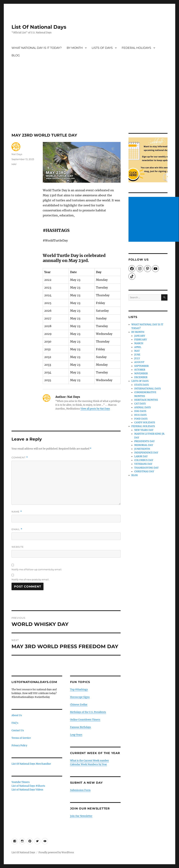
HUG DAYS (140, 415)
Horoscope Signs (80, 697)
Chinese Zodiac (79, 705)
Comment (20, 458)
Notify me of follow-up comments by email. (37, 569)
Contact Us (18, 730)
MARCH (139, 343)
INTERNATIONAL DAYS (148, 389)
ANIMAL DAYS (143, 407)
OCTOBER (140, 370)
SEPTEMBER (141, 366)
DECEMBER (141, 377)
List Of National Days (39, 27)
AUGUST (139, 362)
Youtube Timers (21, 782)
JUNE (137, 355)
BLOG (16, 55)
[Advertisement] (90, 106)
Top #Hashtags (79, 690)
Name (17, 512)
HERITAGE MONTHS (146, 400)
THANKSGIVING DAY (146, 468)
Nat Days (17, 154)
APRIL (138, 347)
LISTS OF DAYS (102, 48)
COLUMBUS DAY (144, 460)
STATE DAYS (142, 385)
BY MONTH (75, 48)
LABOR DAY (141, 456)
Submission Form (80, 790)
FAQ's (15, 723)
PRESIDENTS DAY (144, 441)
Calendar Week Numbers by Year (89, 764)
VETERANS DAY (143, 464)
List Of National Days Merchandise (31, 764)
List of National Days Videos (27, 790)
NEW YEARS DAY (144, 430)
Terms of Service (21, 738)
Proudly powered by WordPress (56, 852)
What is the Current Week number (89, 761)
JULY (137, 358)
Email (17, 529)
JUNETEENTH (142, 449)
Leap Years (76, 735)
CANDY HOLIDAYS (145, 423)
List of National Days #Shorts (28, 786)
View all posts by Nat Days (95, 409)
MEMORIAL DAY (144, 445)
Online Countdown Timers (85, 720)
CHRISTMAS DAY (144, 472)
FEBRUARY (141, 340)
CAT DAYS (140, 404)
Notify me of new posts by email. (30, 579)
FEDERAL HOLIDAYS (136, 48)
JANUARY (140, 336)
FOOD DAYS (141, 419)
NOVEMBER (141, 374)
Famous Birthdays (81, 727)
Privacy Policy (19, 746)
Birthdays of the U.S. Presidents (88, 712)
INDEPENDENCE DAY (146, 453)
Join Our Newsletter (81, 816)
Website (18, 547)
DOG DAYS (140, 411)
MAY (14, 164)
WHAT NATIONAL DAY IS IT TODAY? (37, 48)
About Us (17, 715)
